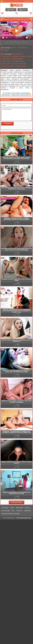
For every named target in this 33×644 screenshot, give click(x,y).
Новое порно (19, 508)
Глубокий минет (17, 59)
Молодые (5, 50)
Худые (23, 56)
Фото (13, 511)
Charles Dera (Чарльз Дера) (20, 95)
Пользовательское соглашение (11, 514)
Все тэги (27, 508)
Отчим (29, 56)
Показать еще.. (16, 502)
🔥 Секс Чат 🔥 (28, 1)
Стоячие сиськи (21, 66)
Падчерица (6, 59)
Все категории (6, 511)
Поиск (12, 508)
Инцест (14, 48)
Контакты (19, 511)
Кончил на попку (8, 66)
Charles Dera (6, 56)
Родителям (27, 511)
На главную (5, 508)
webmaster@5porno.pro (25, 518)
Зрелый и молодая (19, 64)
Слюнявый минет (18, 61)
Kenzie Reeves (18, 54)
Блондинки (16, 56)
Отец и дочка (6, 64)
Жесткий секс (23, 48)
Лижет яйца (6, 61)
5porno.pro (12, 518)
